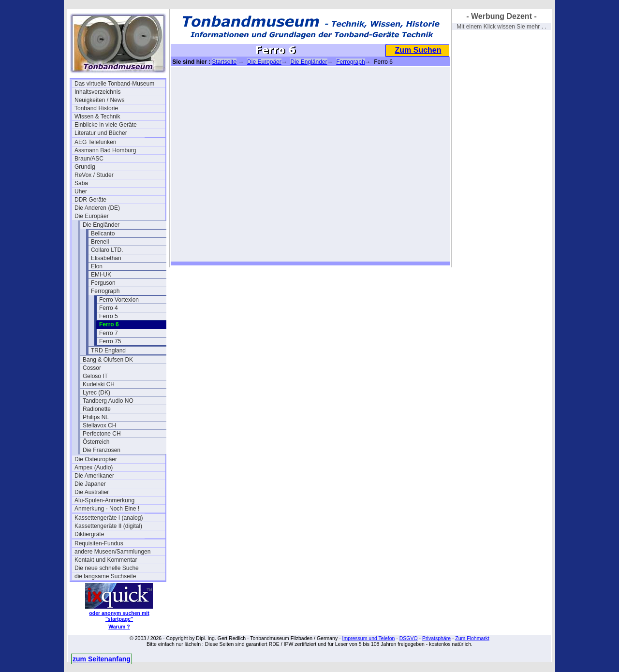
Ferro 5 (109, 316)
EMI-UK (101, 275)
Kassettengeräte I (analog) (109, 518)
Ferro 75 (110, 341)
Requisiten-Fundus (99, 543)
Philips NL (96, 417)
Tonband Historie (96, 108)
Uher (81, 191)
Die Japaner (90, 484)
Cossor (92, 368)
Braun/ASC (89, 159)
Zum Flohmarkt (472, 638)
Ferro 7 (109, 333)
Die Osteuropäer (96, 459)
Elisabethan (106, 258)
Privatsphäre (436, 638)
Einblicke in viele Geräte (106, 125)
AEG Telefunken (96, 142)
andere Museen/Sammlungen (112, 552)
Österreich (96, 442)
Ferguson (103, 283)
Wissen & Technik (97, 117)
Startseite (224, 62)
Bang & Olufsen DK (108, 360)
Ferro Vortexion (119, 300)
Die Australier (92, 492)
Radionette (97, 409)
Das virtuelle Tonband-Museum (114, 84)
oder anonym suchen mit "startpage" (119, 616)
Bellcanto (103, 234)
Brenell (100, 242)
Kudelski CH (99, 384)
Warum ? (119, 627)
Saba (81, 183)
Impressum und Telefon (368, 638)
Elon (97, 266)
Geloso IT (95, 376)
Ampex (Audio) (94, 467)
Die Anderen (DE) (97, 208)
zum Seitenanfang (102, 659)
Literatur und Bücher (101, 133)
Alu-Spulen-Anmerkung (104, 500)
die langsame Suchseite (105, 576)
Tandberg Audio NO (108, 401)
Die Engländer (101, 225)
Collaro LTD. (107, 250)
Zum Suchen (418, 50)
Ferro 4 (109, 308)
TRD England (108, 351)
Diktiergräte (89, 534)
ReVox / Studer (94, 175)
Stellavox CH (99, 425)
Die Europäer (92, 216)
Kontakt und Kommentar (106, 560)
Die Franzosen (102, 450)
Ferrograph (105, 291)
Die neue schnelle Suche (107, 568)
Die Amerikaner (94, 476)
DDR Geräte (90, 200)
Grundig (85, 167)
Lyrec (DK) (96, 393)
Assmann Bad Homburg (105, 150)
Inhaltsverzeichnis (97, 92)
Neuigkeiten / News (99, 100)
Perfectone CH (102, 434)
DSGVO (409, 638)
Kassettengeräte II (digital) (108, 526)
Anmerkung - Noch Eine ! (107, 509)
